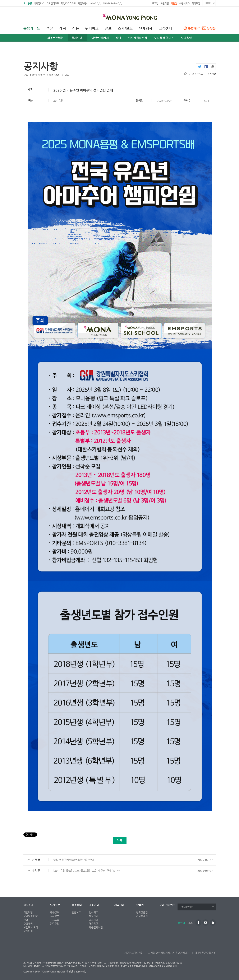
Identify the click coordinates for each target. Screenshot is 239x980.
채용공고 (93, 924)
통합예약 (194, 28)
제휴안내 (119, 905)
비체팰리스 (39, 3)
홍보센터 (77, 905)
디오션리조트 (53, 3)
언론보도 (76, 912)
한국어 (181, 923)
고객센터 (165, 28)
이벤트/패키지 (100, 38)
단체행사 (146, 28)
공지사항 (77, 38)
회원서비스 (184, 3)
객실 (50, 28)
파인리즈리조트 (68, 3)
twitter (199, 67)
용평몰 (211, 28)
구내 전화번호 (167, 905)
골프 (108, 28)
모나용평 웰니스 (164, 38)
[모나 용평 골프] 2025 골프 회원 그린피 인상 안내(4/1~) (87, 871)
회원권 (174, 3)
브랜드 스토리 (31, 927)
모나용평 (28, 3)
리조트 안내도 (56, 38)
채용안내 (94, 905)
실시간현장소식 (137, 38)
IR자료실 (54, 920)
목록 (120, 840)
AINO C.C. (96, 3)
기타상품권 (142, 916)
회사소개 (28, 905)
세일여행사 (83, 3)
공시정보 (55, 916)
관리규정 (55, 924)
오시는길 (28, 931)
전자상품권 (142, 912)
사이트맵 (196, 3)
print (212, 67)
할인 (118, 38)
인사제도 (93, 912)
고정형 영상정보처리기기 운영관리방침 (169, 953)
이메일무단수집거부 (205, 953)
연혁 (26, 920)
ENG (190, 923)
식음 (76, 28)
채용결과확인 (96, 927)
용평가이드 (32, 28)
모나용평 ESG (31, 916)
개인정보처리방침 (134, 953)
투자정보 (55, 905)
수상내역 (28, 924)
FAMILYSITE (187, 907)
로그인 (155, 3)
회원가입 (165, 3)
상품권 (140, 905)
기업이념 (28, 912)
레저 (63, 28)
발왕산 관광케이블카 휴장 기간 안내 (74, 860)
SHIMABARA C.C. (112, 3)
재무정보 (55, 912)
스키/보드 (125, 28)
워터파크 (92, 28)
